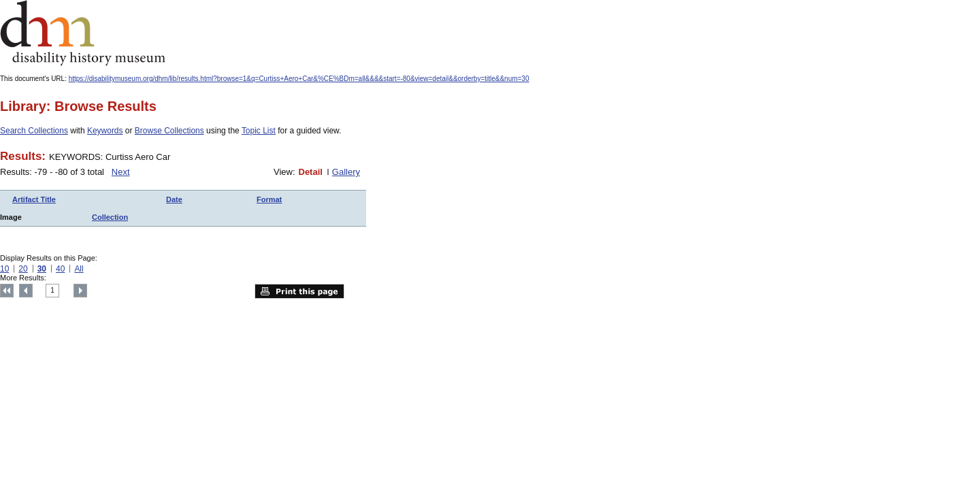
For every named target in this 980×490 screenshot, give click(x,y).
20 (23, 269)
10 (4, 269)
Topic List (259, 131)
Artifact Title (34, 199)
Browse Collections (169, 131)
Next (121, 172)
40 (60, 269)
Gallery (346, 172)
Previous (26, 291)
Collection (110, 217)
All (79, 269)
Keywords (105, 131)
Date (174, 199)
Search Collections (34, 131)
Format (269, 199)
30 (42, 269)
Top (7, 291)
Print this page (299, 291)
